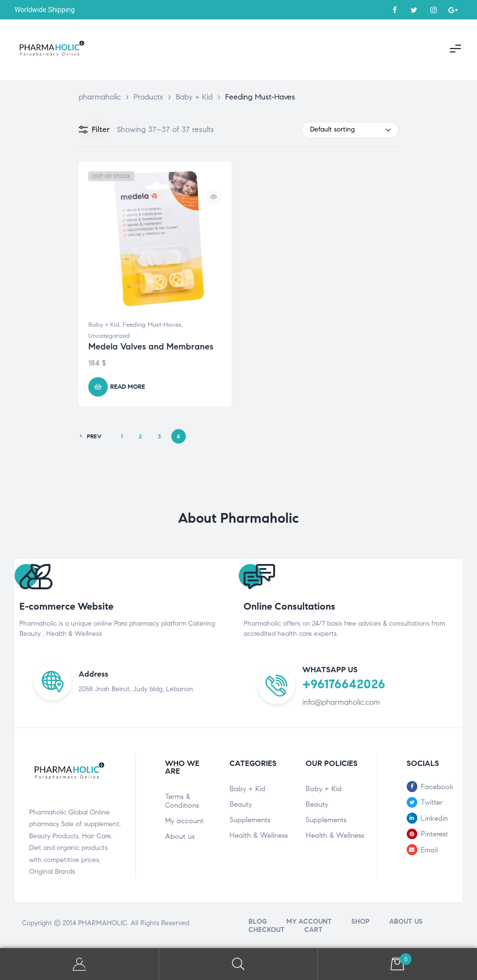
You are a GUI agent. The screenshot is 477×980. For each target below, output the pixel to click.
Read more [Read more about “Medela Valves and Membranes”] (128, 387)
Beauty (241, 804)
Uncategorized (109, 336)
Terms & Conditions (182, 801)
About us (180, 836)
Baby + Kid (104, 325)
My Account (80, 964)
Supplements (250, 820)
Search (239, 964)
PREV (90, 436)
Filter (94, 130)
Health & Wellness (259, 835)
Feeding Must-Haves (152, 325)
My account (184, 821)
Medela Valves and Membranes (151, 347)
